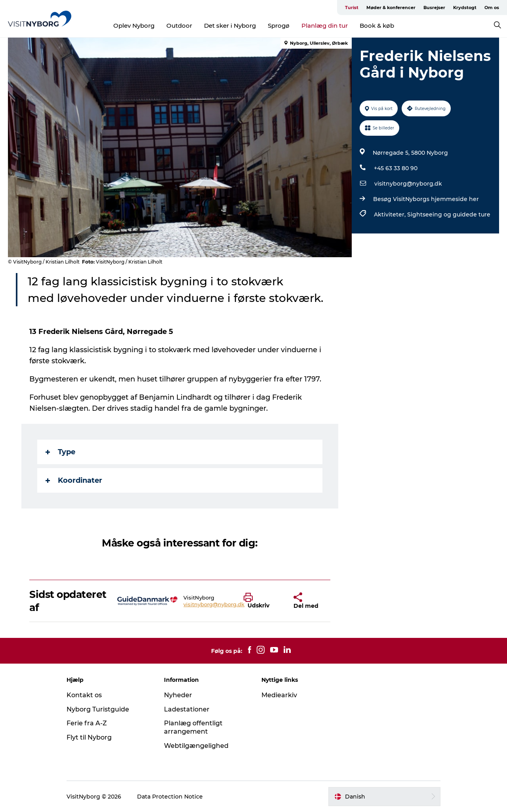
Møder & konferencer (391, 8)
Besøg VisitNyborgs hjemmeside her (426, 199)
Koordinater (74, 480)
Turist (352, 8)
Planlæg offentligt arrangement (193, 727)
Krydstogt (465, 8)
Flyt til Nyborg (89, 737)
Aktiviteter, (391, 214)
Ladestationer (187, 709)
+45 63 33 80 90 (396, 168)
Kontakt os (84, 695)
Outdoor (179, 26)
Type (60, 452)
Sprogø (279, 26)
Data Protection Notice (170, 797)
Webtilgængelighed (196, 746)
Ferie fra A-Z (87, 723)
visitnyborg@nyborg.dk (408, 184)
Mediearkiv (279, 695)
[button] (263, 601)
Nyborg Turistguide (98, 709)
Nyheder (178, 695)
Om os (492, 8)
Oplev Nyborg (134, 26)
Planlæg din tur (325, 26)
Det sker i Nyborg (230, 26)
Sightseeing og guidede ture (449, 214)
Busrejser (434, 8)
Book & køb (377, 26)
